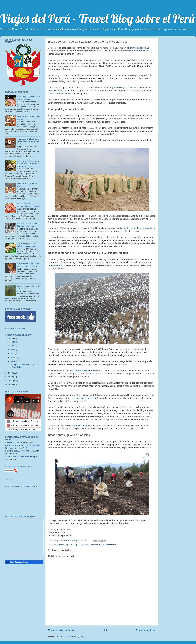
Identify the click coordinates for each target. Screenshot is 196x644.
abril (13, 353)
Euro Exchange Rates (19, 562)
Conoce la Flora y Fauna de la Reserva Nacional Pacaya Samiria (28, 164)
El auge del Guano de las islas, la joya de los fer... (25, 366)
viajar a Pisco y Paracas (121, 88)
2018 (11, 377)
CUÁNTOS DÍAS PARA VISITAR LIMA (22, 451)
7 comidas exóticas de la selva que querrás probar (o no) (28, 141)
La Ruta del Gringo (61, 91)
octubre (14, 342)
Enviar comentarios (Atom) (72, 637)
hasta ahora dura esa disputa (83, 398)
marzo (14, 357)
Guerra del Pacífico (58, 265)
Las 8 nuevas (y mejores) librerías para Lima (28, 225)
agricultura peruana (66, 545)
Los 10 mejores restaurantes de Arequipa (28, 205)
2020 (11, 338)
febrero (14, 361)
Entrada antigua (146, 630)
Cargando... (10, 479)
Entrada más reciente (61, 630)
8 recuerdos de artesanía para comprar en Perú (28, 265)
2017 (11, 381)
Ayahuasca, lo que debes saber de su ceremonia (28, 245)
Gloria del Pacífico (81, 426)
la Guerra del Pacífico (83, 371)
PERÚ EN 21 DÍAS (14, 443)
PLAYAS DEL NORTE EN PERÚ (20, 456)
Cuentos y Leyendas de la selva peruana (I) (29, 98)
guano (79, 545)
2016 (11, 385)
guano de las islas (139, 48)
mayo (13, 350)
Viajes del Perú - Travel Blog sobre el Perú (97, 18)
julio (13, 346)
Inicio (105, 630)
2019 (11, 373)
